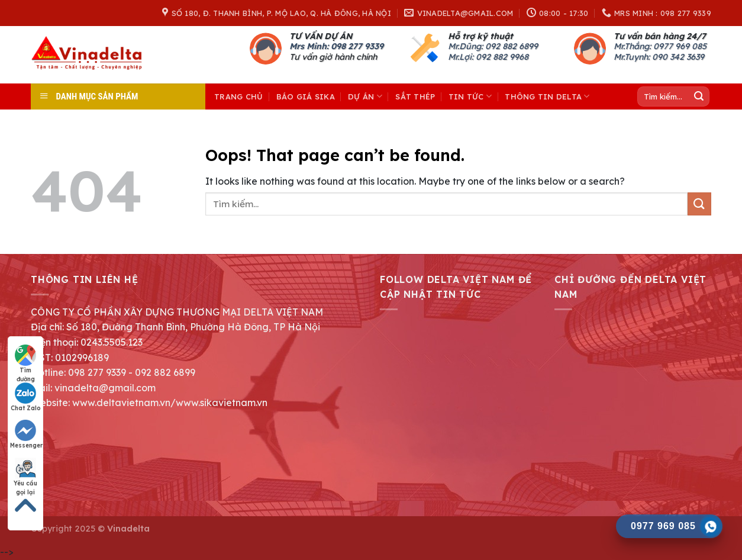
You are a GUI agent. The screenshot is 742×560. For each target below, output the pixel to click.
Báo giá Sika (306, 96)
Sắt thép (415, 96)
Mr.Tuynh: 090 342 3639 (659, 57)
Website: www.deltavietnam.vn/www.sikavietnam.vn (149, 403)
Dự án (365, 96)
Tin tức (470, 96)
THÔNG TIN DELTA (547, 96)
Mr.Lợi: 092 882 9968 (488, 57)
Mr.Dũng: (467, 46)
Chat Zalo (26, 397)
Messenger (26, 435)
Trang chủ (238, 96)
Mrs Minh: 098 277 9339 (336, 46)
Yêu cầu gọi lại (25, 473)
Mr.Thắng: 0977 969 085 (660, 46)
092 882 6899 (512, 46)
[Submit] (699, 96)
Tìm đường (25, 360)
